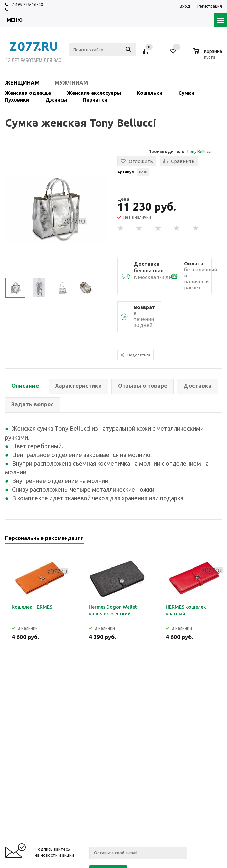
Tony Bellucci (199, 151)
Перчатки (95, 100)
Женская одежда (28, 93)
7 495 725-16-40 (27, 4)
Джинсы (56, 100)
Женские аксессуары (94, 93)
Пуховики (17, 100)
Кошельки (150, 93)
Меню (15, 20)
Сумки (186, 93)
